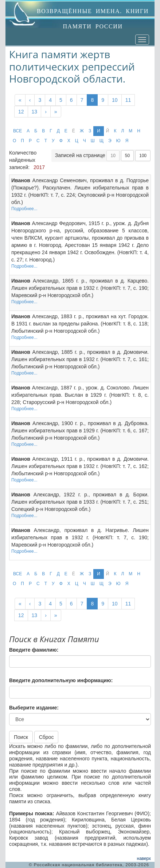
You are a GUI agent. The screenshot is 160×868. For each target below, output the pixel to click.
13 (35, 112)
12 (21, 112)
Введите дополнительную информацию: (61, 680)
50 (127, 156)
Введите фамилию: (34, 650)
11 (128, 100)
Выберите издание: (34, 708)
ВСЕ (17, 131)
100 (143, 156)
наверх (144, 859)
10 (115, 100)
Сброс (46, 737)
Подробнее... (24, 209)
